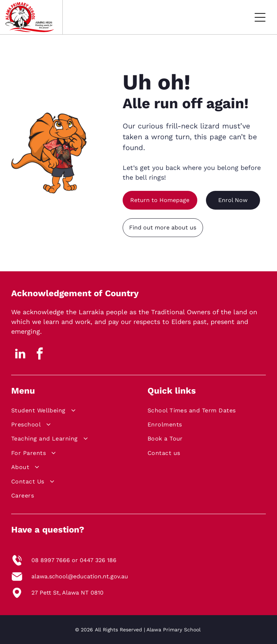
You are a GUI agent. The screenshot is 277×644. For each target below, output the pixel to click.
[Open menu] (260, 17)
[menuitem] (69, 411)
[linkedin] (20, 355)
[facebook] (40, 355)
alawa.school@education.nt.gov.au (80, 576)
